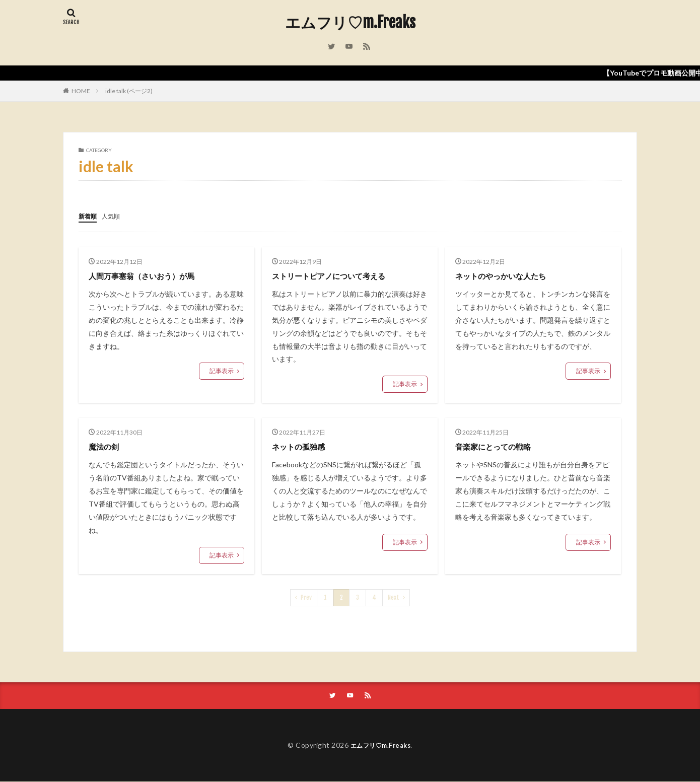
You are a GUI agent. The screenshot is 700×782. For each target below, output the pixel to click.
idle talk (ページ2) (129, 91)
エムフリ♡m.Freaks (350, 23)
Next (394, 597)
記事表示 (222, 370)
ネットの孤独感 (304, 446)
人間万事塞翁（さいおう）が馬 (152, 275)
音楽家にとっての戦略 (501, 446)
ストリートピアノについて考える (340, 275)
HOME (81, 91)
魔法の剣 (107, 446)
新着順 (89, 216)
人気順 (115, 216)
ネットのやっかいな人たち (510, 275)
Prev (306, 597)
